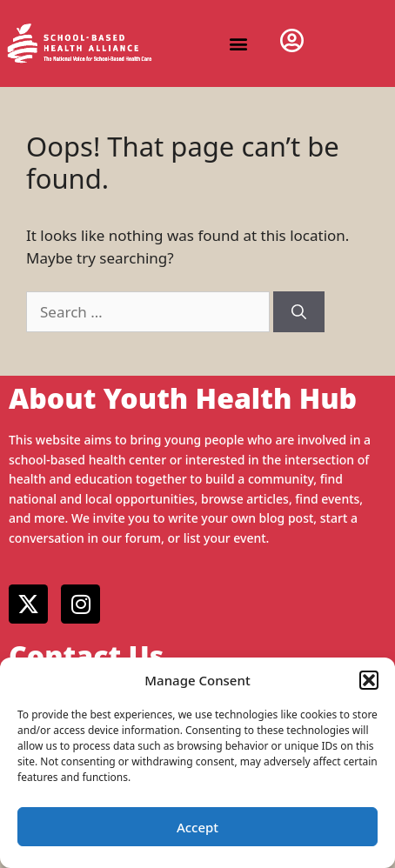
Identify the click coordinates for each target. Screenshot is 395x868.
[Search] (299, 312)
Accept (197, 827)
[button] (369, 680)
